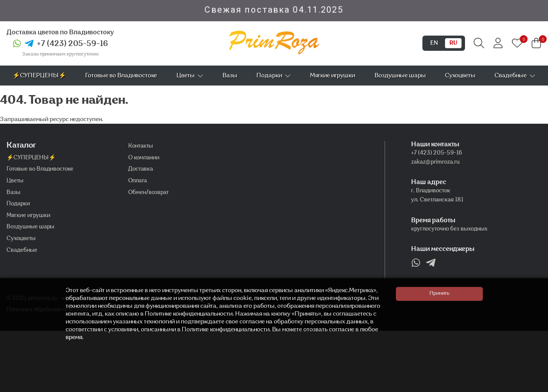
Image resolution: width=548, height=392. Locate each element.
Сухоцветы (460, 76)
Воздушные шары (400, 76)
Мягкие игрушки (332, 76)
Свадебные (515, 76)
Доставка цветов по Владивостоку (60, 33)
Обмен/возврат (148, 193)
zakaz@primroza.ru (435, 162)
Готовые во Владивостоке (121, 76)
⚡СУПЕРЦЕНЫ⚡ (39, 76)
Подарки (274, 76)
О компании (144, 158)
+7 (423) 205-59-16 (73, 44)
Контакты (141, 146)
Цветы (190, 76)
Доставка (141, 169)
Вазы (230, 76)
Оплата (138, 181)
